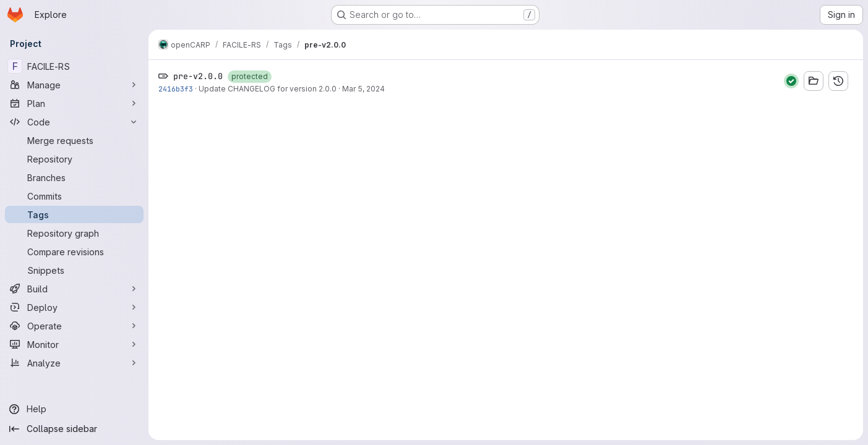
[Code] (74, 122)
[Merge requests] (74, 140)
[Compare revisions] (74, 252)
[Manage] (74, 85)
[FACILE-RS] (74, 66)
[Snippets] (74, 270)
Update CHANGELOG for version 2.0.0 (268, 89)
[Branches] (74, 177)
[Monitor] (74, 344)
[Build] (74, 289)
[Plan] (74, 103)
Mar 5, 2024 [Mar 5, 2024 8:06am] (363, 89)
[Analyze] (74, 363)
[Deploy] (74, 307)
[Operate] (74, 326)
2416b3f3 (176, 89)
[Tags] (74, 214)
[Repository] (74, 159)
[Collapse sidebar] (74, 429)
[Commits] (74, 196)
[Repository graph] (74, 233)
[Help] (74, 409)
